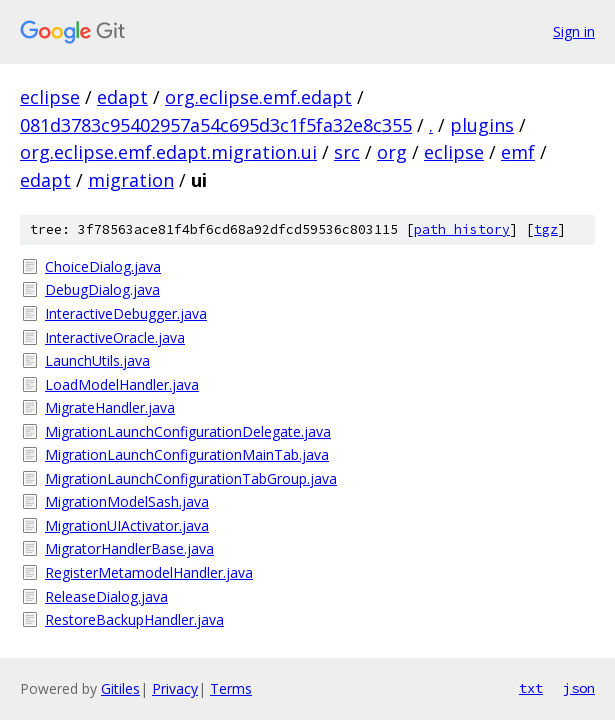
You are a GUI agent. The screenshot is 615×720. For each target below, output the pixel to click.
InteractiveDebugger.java (126, 313)
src (347, 152)
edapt (122, 97)
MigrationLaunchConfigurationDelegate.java (188, 431)
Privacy (175, 688)
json (579, 688)
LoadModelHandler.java (122, 384)
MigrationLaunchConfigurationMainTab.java (187, 454)
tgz (546, 229)
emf (518, 152)
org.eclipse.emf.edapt (258, 97)
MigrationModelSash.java (127, 501)
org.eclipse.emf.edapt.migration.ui (168, 152)
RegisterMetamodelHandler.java (149, 572)
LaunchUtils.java (97, 360)
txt (531, 688)
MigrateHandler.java (110, 407)
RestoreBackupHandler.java (134, 619)
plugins (482, 125)
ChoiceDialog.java (103, 266)
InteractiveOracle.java (115, 337)
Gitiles (120, 688)
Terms (231, 688)
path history (462, 229)
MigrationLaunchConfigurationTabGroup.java (191, 478)
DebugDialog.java (102, 289)
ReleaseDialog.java (106, 596)
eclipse (50, 97)
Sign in (574, 31)
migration (131, 180)
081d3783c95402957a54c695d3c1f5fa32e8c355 (216, 125)
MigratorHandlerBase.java (129, 548)
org (392, 152)
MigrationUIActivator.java (127, 525)
